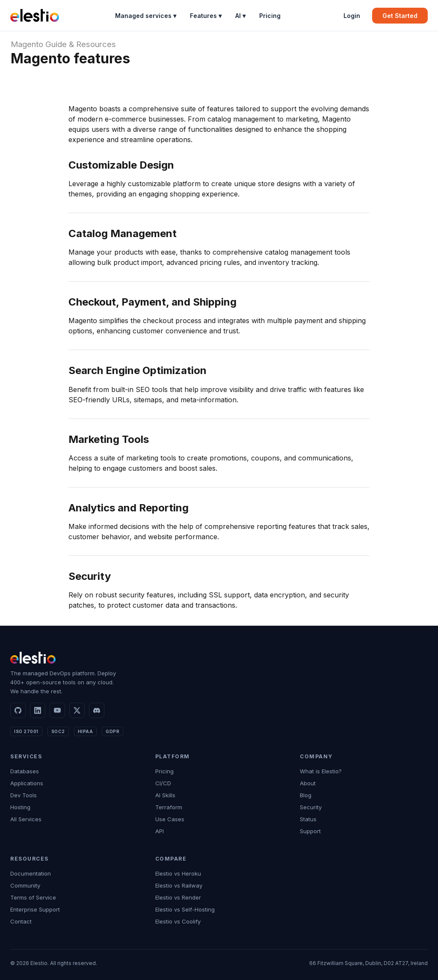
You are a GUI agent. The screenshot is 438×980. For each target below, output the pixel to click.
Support (310, 831)
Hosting (20, 807)
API (160, 831)
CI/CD (163, 783)
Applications (27, 783)
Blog (306, 795)
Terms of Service (33, 897)
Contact (21, 921)
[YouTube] (57, 710)
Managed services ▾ (146, 16)
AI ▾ (240, 16)
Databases (25, 771)
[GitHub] (18, 710)
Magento (27, 44)
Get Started (400, 16)
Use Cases (170, 819)
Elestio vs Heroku (178, 873)
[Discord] (97, 710)
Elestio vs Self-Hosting (185, 909)
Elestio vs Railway (179, 885)
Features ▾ (206, 16)
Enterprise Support (35, 909)
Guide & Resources (81, 44)
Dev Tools (24, 795)
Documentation (31, 873)
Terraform (169, 807)
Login (352, 16)
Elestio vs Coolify (178, 921)
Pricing (270, 16)
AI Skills (165, 795)
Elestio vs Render (178, 897)
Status (308, 819)
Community (25, 885)
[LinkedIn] (38, 710)
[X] (77, 710)
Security (311, 807)
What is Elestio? (321, 771)
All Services (26, 819)
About (308, 783)
